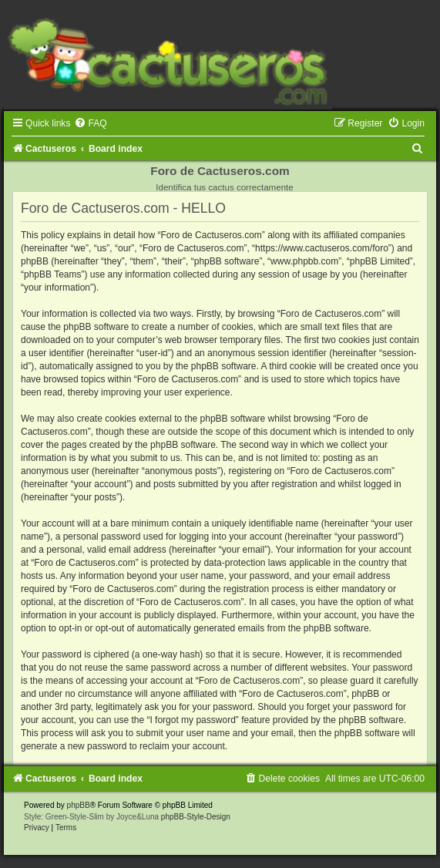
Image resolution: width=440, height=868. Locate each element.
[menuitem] (90, 123)
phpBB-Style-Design (196, 817)
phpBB (79, 805)
